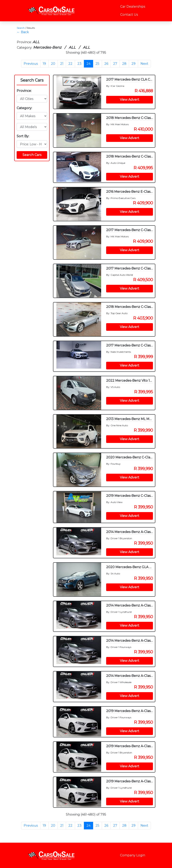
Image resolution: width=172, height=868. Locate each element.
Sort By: (23, 136)
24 (89, 64)
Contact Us (129, 15)
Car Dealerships (133, 7)
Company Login (133, 855)
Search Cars (32, 80)
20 (53, 64)
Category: (24, 108)
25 (97, 64)
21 (62, 64)
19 (44, 64)
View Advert (130, 100)
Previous (31, 64)
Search (21, 28)
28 (124, 64)
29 (133, 64)
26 (106, 64)
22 (70, 64)
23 (79, 64)
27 (115, 64)
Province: (24, 91)
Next (144, 64)
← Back (23, 32)
